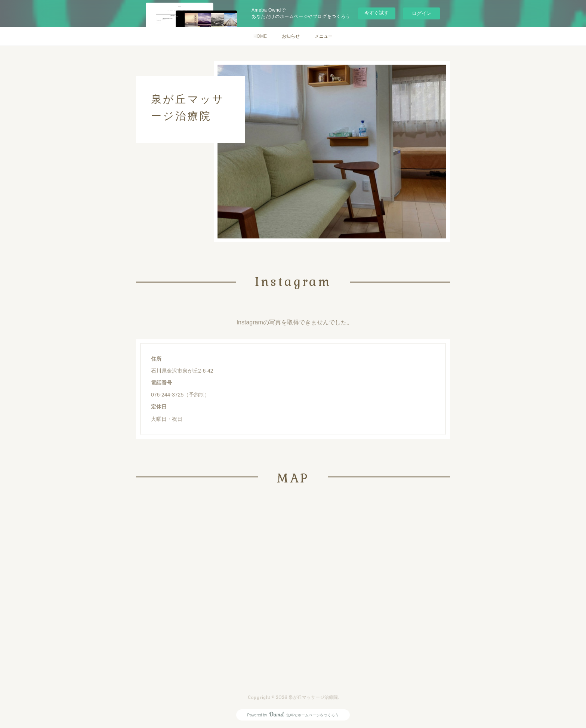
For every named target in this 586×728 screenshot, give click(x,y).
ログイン (422, 13)
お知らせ (291, 36)
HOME (260, 36)
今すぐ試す (377, 13)
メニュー (324, 36)
